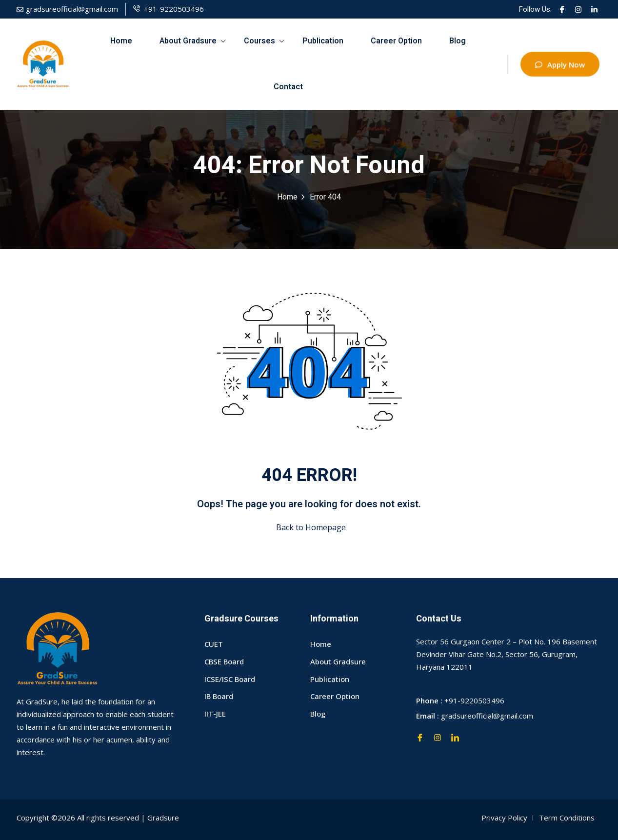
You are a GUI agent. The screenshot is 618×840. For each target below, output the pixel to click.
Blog (458, 41)
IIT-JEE (215, 714)
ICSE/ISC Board (230, 679)
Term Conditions (567, 818)
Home (121, 41)
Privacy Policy (504, 818)
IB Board (219, 696)
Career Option (396, 41)
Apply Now (560, 66)
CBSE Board (224, 661)
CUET (214, 644)
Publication (323, 41)
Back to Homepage (309, 527)
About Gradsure (192, 41)
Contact (288, 87)
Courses (264, 41)
